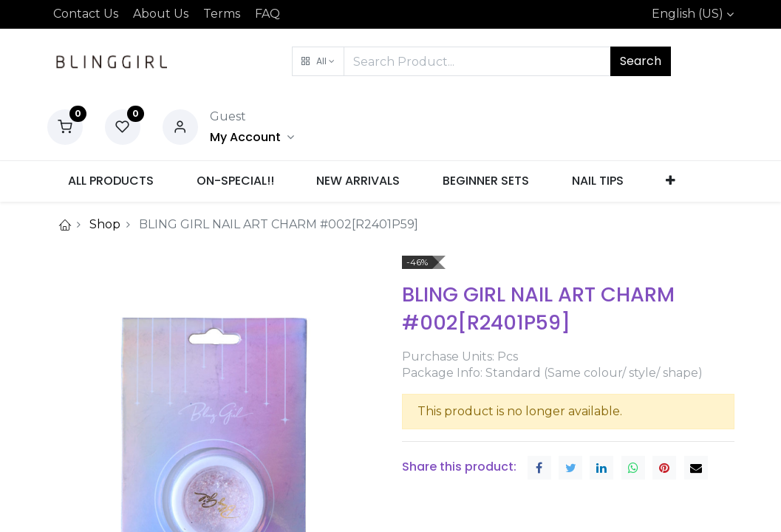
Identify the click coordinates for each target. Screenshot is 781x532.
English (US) (688, 14)
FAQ (267, 14)
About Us (161, 14)
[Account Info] (252, 137)
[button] (318, 61)
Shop (105, 224)
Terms (222, 14)
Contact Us (86, 14)
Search (641, 61)
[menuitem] (112, 181)
